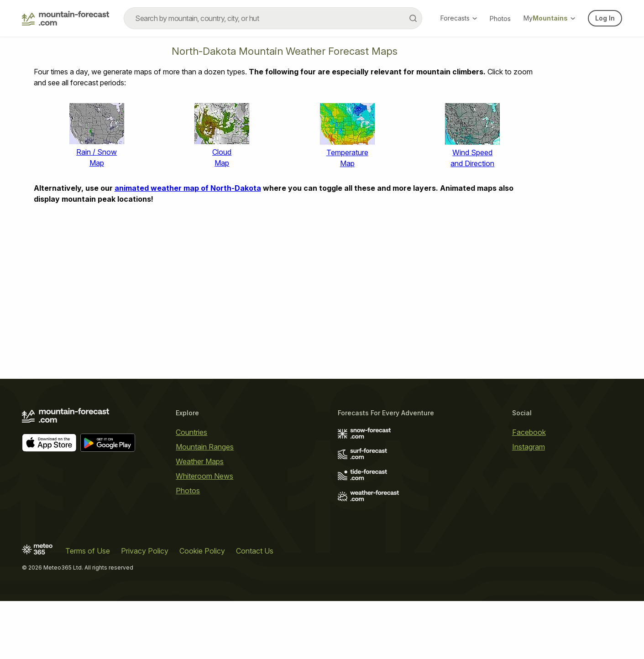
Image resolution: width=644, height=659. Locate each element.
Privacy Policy (145, 551)
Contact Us (255, 551)
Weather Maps (200, 461)
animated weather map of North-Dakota (188, 188)
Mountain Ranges (205, 447)
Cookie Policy (202, 551)
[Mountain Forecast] (65, 18)
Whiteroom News (204, 476)
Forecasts (459, 18)
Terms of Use (88, 551)
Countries (191, 432)
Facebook (529, 432)
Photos (500, 18)
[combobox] (273, 18)
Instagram (529, 447)
